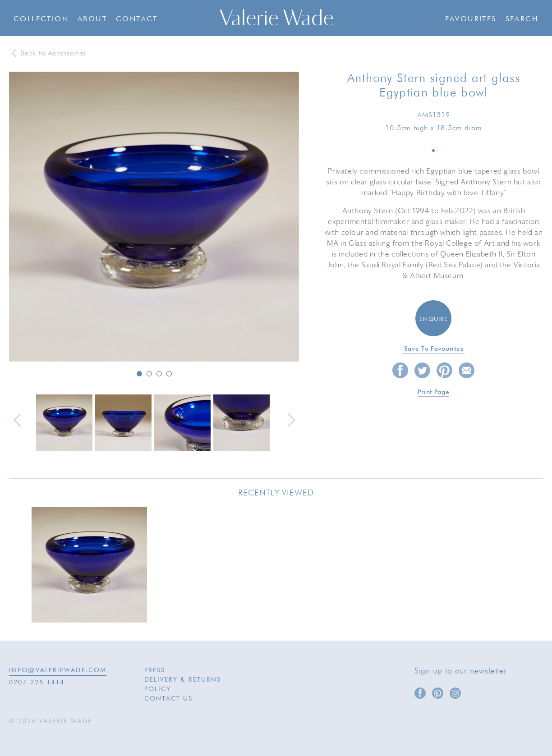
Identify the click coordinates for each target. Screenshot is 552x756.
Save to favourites (434, 349)
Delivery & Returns (183, 680)
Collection (41, 19)
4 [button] (169, 374)
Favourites (471, 19)
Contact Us (169, 699)
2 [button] (149, 374)
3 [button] (159, 374)
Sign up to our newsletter (461, 671)
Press (155, 670)
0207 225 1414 (37, 683)
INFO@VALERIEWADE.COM (58, 670)
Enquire (434, 319)
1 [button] (139, 374)
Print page (433, 392)
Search (522, 19)
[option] (154, 217)
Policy (158, 689)
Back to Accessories (53, 54)
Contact (137, 19)
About (92, 19)
